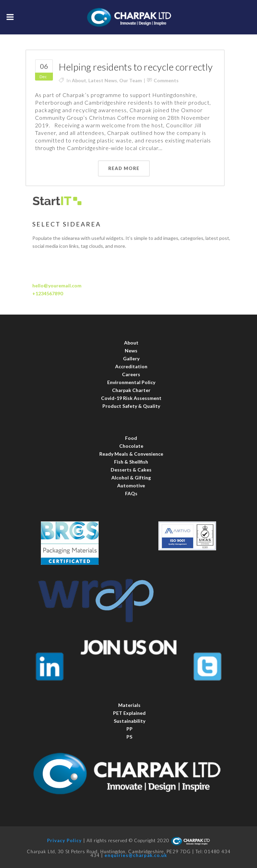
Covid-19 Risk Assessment (131, 398)
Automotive (131, 485)
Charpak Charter (131, 390)
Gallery (131, 358)
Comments (166, 80)
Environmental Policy (131, 382)
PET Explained (129, 713)
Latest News (103, 80)
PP (130, 729)
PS (129, 737)
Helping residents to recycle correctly (136, 67)
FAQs (131, 493)
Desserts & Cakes (131, 470)
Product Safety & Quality (131, 406)
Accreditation (131, 366)
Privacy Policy (64, 841)
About (79, 80)
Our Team (131, 80)
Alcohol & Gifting (131, 478)
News (131, 351)
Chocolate (131, 446)
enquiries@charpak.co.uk (136, 855)
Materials (129, 705)
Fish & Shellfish (131, 462)
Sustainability (130, 721)
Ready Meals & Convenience (131, 454)
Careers (131, 374)
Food (131, 438)
